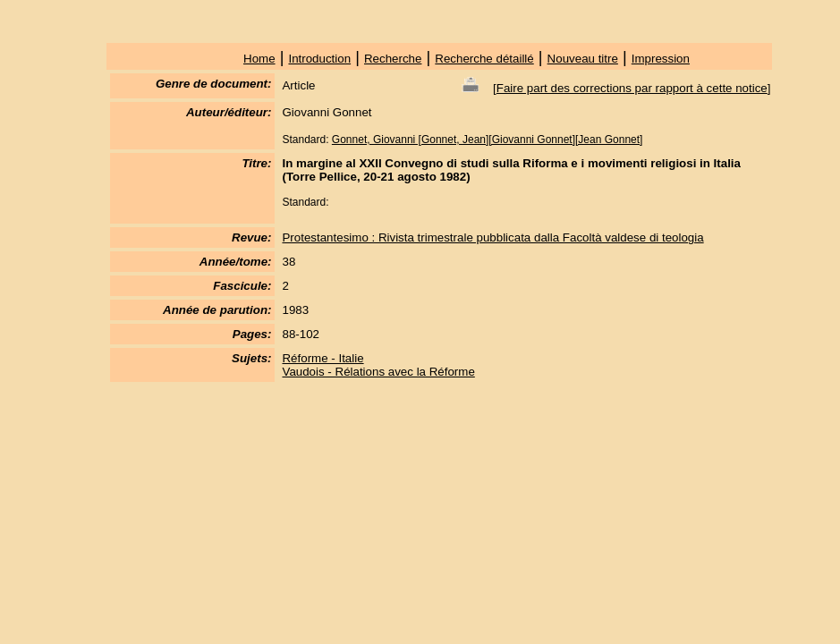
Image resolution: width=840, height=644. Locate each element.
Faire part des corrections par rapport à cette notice (632, 88)
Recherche (393, 59)
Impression (661, 59)
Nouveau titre (583, 59)
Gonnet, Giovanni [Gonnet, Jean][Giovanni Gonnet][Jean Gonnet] (488, 140)
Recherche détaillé (484, 59)
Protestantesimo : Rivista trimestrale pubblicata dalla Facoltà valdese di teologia (492, 237)
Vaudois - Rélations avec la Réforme (378, 372)
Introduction (319, 59)
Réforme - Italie (322, 358)
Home (259, 59)
